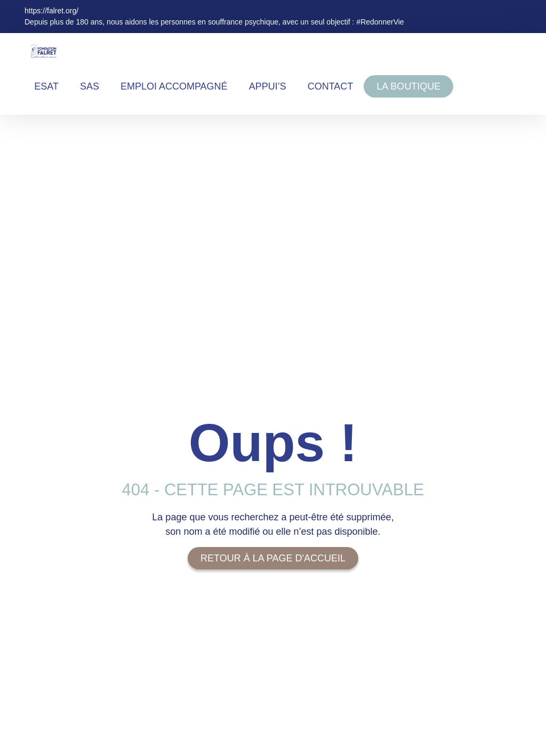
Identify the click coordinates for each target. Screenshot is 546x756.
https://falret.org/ (51, 11)
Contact (331, 86)
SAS (90, 86)
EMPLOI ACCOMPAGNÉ (174, 86)
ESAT (46, 86)
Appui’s (268, 86)
